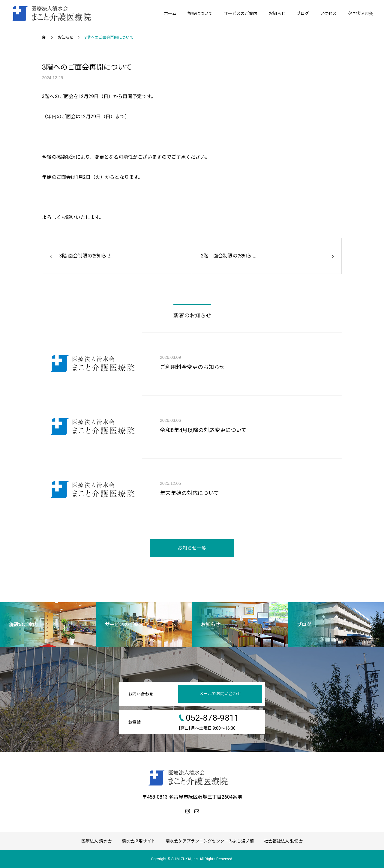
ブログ (303, 14)
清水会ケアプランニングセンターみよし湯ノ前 (210, 841)
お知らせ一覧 (192, 548)
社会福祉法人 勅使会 (283, 841)
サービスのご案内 (241, 14)
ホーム (170, 14)
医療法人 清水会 (96, 841)
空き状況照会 (360, 14)
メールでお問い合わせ (220, 694)
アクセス (328, 14)
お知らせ (277, 14)
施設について (200, 14)
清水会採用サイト (139, 841)
